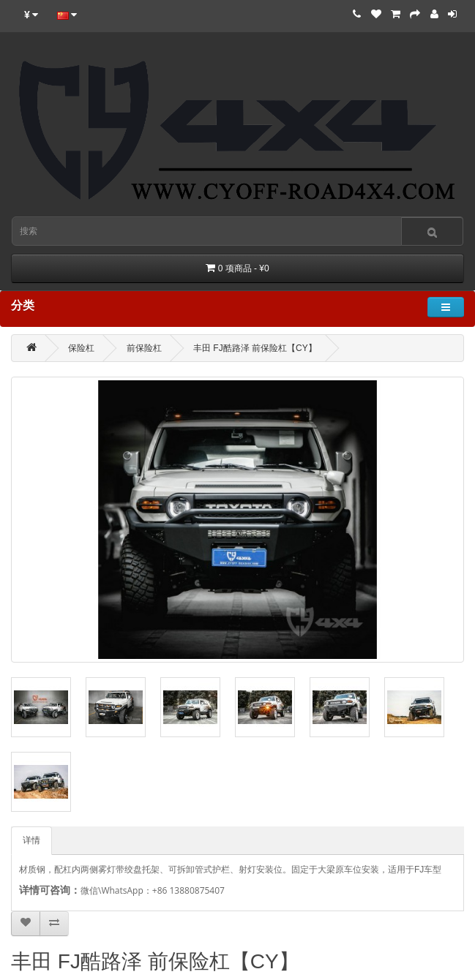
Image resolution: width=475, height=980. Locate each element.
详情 (31, 840)
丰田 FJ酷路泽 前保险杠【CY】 (255, 348)
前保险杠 (144, 348)
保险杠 (81, 348)
